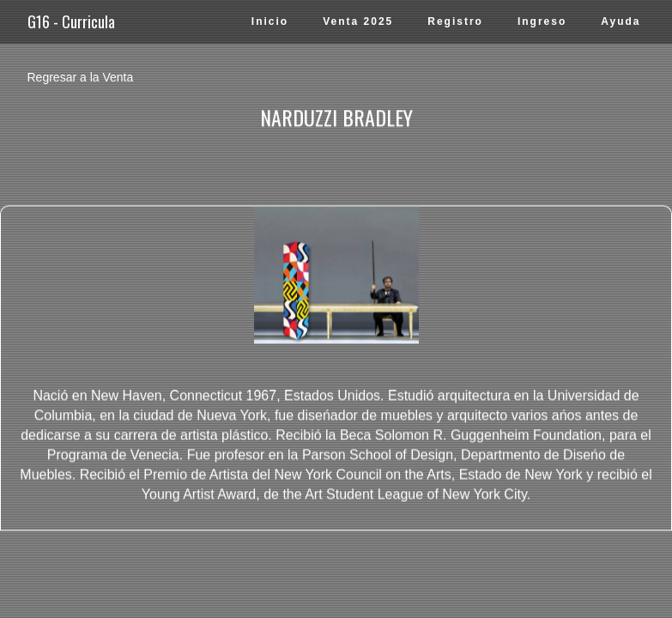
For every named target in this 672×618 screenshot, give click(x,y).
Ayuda (621, 21)
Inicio (270, 21)
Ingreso (542, 21)
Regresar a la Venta (81, 77)
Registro (455, 21)
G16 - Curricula (71, 21)
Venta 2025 (358, 21)
